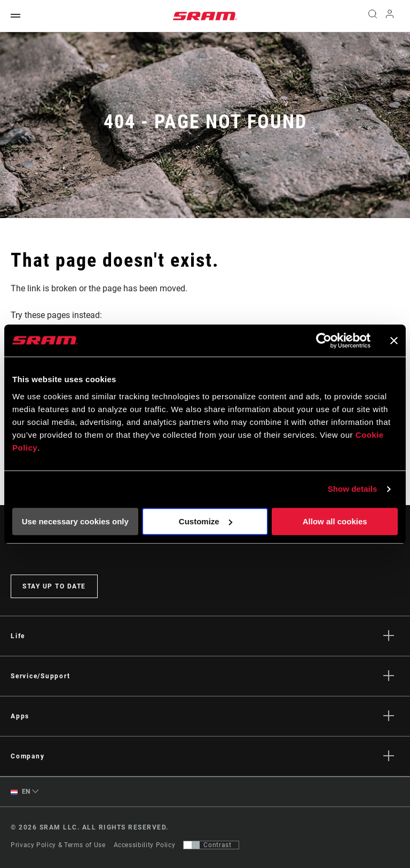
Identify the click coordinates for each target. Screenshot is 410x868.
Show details (353, 489)
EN (21, 792)
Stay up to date (54, 586)
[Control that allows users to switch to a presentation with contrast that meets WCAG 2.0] (211, 845)
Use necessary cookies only (75, 521)
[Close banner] (394, 340)
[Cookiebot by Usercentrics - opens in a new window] (324, 340)
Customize (206, 521)
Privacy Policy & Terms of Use (58, 845)
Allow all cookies (335, 521)
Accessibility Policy (145, 845)
